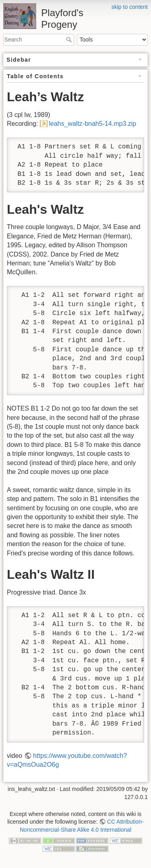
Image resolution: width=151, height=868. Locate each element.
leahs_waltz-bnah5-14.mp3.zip (92, 124)
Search (70, 40)
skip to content (130, 7)
